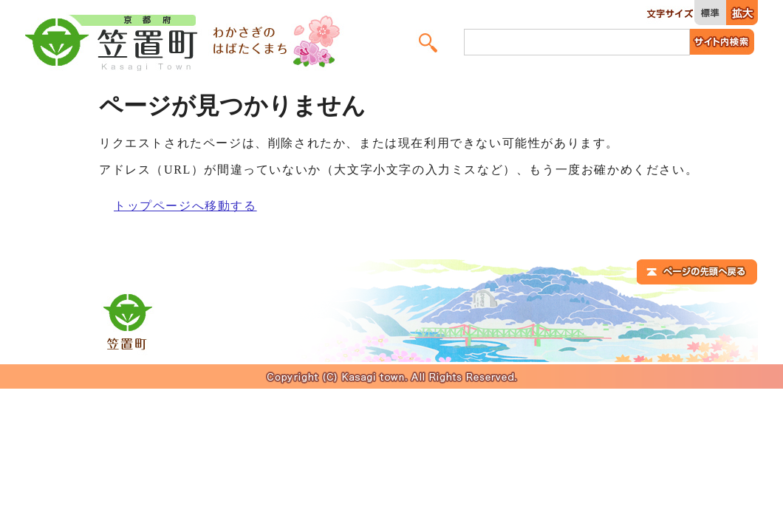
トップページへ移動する (185, 206)
